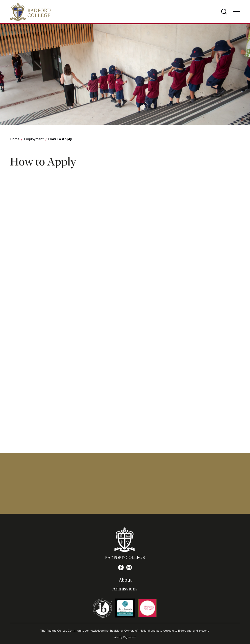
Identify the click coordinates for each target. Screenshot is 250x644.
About (125, 580)
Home (15, 139)
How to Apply (60, 139)
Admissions (125, 589)
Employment (34, 139)
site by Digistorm (125, 637)
